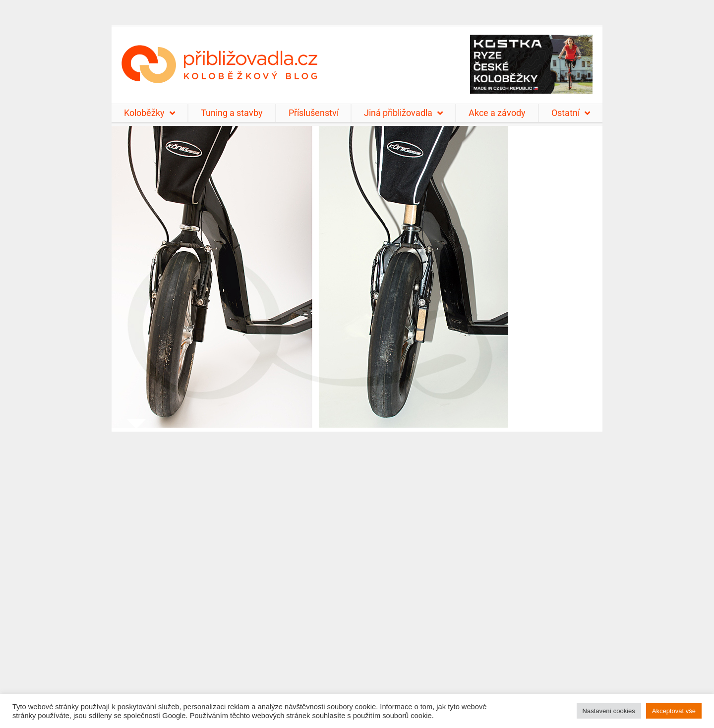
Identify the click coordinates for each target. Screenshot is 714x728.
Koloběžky (149, 113)
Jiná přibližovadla (403, 113)
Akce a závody (497, 113)
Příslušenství (314, 113)
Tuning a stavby (232, 113)
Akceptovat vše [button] (674, 711)
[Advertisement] (357, 574)
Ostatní (571, 113)
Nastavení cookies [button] (609, 711)
